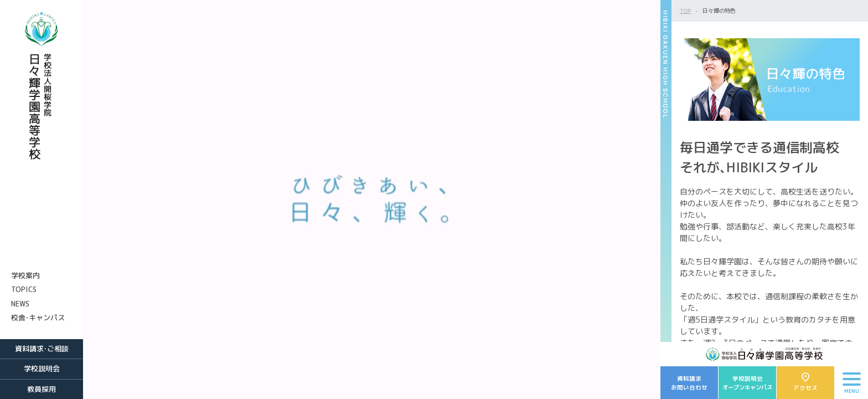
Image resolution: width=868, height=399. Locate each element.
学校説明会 (42, 369)
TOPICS (24, 289)
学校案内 (25, 275)
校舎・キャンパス (38, 318)
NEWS (20, 304)
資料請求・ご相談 (42, 349)
